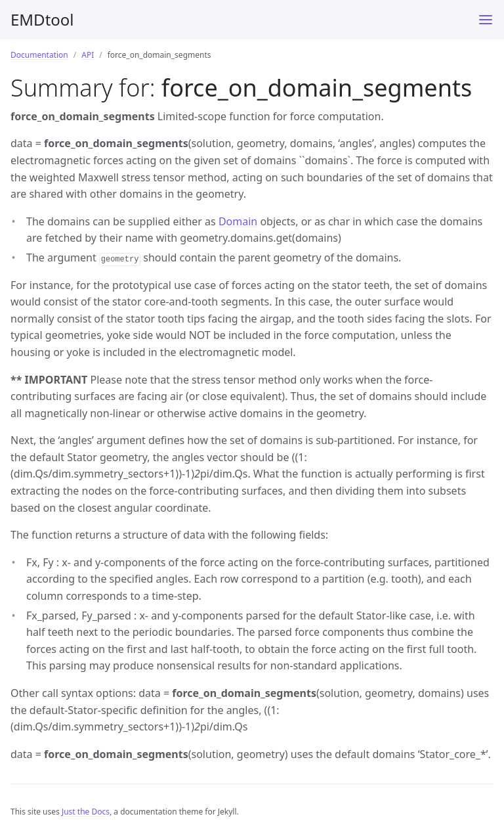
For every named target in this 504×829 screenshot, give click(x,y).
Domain (238, 221)
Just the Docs (86, 812)
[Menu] (486, 20)
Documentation (39, 55)
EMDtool (42, 19)
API (88, 55)
